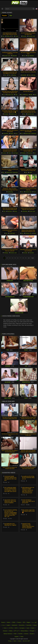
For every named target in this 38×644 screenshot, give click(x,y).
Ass (24, 56)
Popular (5, 16)
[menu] (2, 9)
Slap (16, 95)
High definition (30, 56)
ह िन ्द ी (17, 631)
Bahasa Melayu (24, 631)
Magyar (28, 622)
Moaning (30, 153)
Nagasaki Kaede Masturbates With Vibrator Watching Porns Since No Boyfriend (28, 526)
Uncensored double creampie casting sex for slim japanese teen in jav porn (10, 478)
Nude (30, 172)
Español (16, 637)
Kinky (34, 75)
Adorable (24, 75)
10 (29, 258)
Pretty (9, 153)
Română (20, 634)
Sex (35, 95)
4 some (4, 153)
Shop (29, 75)
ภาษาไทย (11, 628)
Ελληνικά (5, 631)
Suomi (28, 628)
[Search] (33, 9)
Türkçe (22, 637)
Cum (3, 36)
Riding (8, 36)
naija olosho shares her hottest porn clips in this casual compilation (10, 501)
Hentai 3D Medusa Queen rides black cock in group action (29, 501)
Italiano (9, 622)
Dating (14, 75)
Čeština (11, 631)
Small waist (12, 233)
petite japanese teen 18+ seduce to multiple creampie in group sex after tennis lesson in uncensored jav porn (28, 490)
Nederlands (14, 625)
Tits (12, 36)
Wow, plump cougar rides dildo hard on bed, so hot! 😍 (28, 511)
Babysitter (14, 56)
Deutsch (3, 622)
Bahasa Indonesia (8, 634)
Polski (15, 634)
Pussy (17, 36)
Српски (35, 625)
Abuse (19, 641)
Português (32, 631)
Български (22, 628)
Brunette (24, 36)
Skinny (26, 95)
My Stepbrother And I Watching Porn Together (10, 524)
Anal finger (15, 153)
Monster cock (32, 36)
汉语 (24, 622)
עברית (3, 625)
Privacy (10, 641)
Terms (15, 641)
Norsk (5, 628)
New (11, 16)
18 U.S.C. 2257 (26, 641)
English (8, 625)
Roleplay (24, 153)
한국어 (16, 628)
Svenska (26, 634)
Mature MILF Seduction (30, 133)
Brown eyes (32, 211)
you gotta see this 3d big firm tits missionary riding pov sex (28, 478)
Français (19, 622)
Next (33, 258)
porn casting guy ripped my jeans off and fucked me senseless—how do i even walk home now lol (10, 489)
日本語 (14, 622)
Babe (31, 95)
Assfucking (6, 133)
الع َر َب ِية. (34, 622)
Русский (32, 634)
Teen (10, 75)
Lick (16, 133)
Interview (10, 211)
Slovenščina (22, 625)
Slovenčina (29, 625)
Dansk (33, 628)
